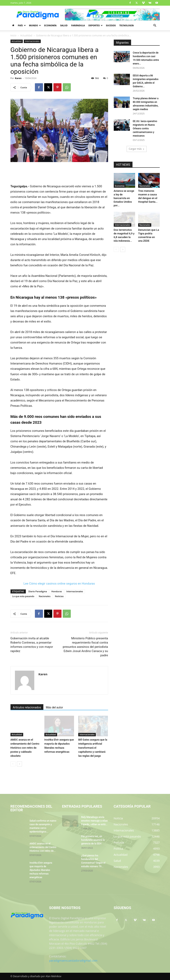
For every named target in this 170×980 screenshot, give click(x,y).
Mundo (35, 25)
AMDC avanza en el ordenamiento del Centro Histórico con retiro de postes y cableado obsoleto (25, 748)
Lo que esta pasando (23, 596)
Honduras (57, 591)
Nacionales (45, 596)
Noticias (59, 596)
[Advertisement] (59, 173)
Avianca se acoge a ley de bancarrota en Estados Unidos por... (124, 198)
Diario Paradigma (38, 591)
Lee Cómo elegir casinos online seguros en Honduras (59, 584)
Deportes (95, 25)
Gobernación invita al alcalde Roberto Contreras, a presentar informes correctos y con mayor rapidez (32, 645)
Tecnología (127, 25)
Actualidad (26, 35)
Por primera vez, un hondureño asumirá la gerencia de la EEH (93, 840)
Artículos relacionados (27, 707)
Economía (50, 25)
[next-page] (19, 764)
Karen (18, 78)
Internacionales (32, 41)
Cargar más (137, 149)
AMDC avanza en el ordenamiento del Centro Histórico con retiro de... (43, 847)
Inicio (14, 35)
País (22, 25)
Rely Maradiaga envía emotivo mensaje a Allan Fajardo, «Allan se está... (95, 821)
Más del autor (54, 707)
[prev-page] (13, 764)
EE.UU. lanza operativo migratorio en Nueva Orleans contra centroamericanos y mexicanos (145, 129)
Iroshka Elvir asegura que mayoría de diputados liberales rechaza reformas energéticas (41, 870)
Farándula (78, 25)
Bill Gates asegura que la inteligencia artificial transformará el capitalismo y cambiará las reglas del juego (93, 748)
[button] (155, 26)
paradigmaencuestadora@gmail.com (73, 961)
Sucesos (111, 25)
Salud (64, 25)
